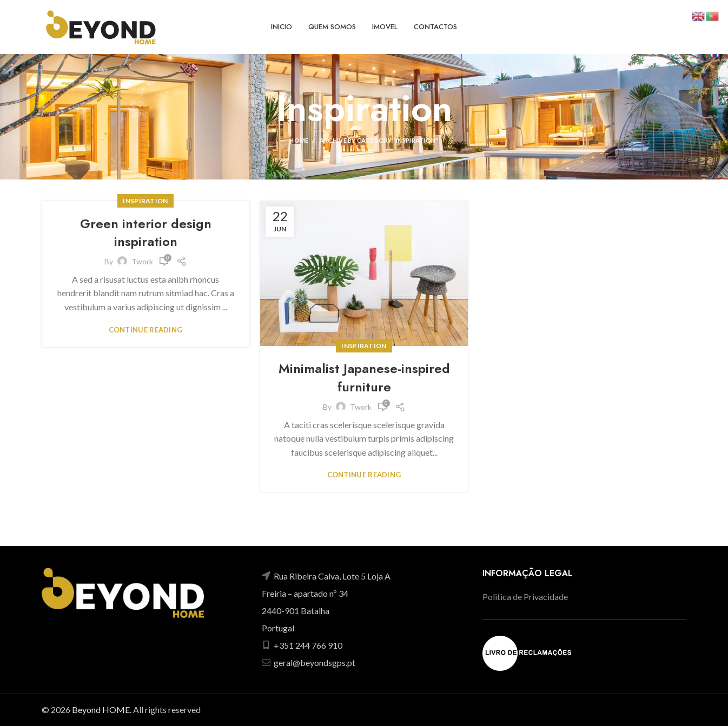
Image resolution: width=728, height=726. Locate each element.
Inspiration (145, 201)
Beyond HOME (101, 710)
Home (299, 140)
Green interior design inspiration (146, 233)
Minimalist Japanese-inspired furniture (364, 378)
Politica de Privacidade (525, 597)
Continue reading (146, 330)
